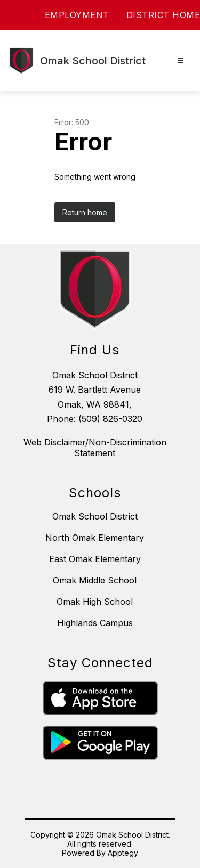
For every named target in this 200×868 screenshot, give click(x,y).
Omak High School (95, 602)
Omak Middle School (95, 580)
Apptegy (123, 853)
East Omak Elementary (95, 559)
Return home (85, 212)
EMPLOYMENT (77, 15)
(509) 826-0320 (110, 419)
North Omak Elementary (95, 538)
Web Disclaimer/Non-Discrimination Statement (95, 448)
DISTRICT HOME (163, 15)
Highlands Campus (95, 623)
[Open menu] (181, 60)
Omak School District (95, 516)
